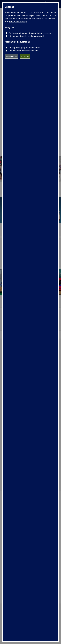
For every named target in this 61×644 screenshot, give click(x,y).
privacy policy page (18, 22)
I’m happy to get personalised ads (24, 48)
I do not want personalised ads (23, 51)
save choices (11, 56)
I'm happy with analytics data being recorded (30, 33)
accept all (25, 56)
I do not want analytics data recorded (26, 36)
